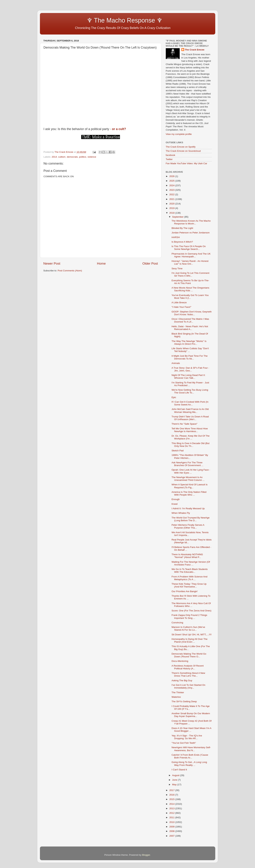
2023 (172, 190)
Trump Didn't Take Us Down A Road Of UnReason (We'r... (190, 418)
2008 (172, 831)
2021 (172, 199)
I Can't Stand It (179, 770)
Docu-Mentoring (180, 661)
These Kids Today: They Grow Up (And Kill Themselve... (189, 585)
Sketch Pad (177, 451)
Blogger (146, 855)
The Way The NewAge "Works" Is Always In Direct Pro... (189, 343)
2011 (172, 817)
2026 (172, 176)
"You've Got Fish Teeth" (184, 743)
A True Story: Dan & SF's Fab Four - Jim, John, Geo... (190, 369)
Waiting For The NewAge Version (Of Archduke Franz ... (191, 563)
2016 (172, 795)
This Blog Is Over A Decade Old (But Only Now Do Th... (190, 445)
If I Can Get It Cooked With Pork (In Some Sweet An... (190, 403)
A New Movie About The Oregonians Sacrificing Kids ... (190, 289)
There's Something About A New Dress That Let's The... (188, 674)
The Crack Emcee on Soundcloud (183, 151)
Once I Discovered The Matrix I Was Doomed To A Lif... (190, 320)
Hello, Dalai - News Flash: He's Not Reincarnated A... (190, 328)
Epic (174, 397)
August (176, 775)
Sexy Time (177, 268)
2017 (172, 790)
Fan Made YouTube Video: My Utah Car (187, 163)
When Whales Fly (181, 513)
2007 (172, 836)
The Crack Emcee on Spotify (181, 147)
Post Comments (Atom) (70, 271)
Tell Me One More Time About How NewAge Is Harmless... (190, 430)
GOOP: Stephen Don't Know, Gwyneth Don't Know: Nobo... (192, 313)
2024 (172, 185)
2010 (172, 822)
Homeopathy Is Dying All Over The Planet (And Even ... (189, 640)
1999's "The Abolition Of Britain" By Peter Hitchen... (190, 456)
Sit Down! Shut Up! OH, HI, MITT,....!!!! (191, 635)
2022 (172, 194)
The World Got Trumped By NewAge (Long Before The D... (191, 519)
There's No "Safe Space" (184, 424)
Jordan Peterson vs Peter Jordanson (191, 233)
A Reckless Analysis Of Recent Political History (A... (188, 667)
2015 (172, 799)
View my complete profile (179, 134)
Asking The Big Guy (182, 680)
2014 (54, 157)
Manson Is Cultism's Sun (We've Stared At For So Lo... (188, 628)
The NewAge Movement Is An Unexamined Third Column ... (188, 479)
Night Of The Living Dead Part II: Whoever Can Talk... (188, 377)
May (175, 785)
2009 (172, 827)
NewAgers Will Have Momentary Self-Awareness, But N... (191, 749)
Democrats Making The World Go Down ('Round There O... (189, 655)
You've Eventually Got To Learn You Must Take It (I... (190, 297)
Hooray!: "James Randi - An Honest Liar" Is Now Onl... (190, 262)
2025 (172, 181)
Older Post (150, 263)
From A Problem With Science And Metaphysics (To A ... (189, 578)
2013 (172, 808)
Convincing (177, 623)
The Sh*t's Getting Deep (184, 701)
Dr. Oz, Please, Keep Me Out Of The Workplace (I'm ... (191, 437)
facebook (171, 155)
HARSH (176, 237)
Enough (176, 499)
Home (101, 263)
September (178, 217)
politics (83, 157)
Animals (176, 363)
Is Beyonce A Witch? (182, 242)
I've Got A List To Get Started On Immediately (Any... (188, 686)
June (175, 780)
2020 (172, 204)
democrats (72, 157)
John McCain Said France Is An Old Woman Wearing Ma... (190, 411)
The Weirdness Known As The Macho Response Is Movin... (191, 222)
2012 (172, 813)
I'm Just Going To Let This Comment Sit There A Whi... (190, 274)
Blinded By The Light (182, 228)
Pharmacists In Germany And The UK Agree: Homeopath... (191, 255)
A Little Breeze (179, 302)
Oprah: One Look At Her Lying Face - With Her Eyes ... (191, 471)
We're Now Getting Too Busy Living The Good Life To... (190, 391)
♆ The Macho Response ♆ (104, 20)
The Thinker (178, 692)
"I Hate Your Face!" (181, 307)
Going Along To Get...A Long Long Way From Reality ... (189, 764)
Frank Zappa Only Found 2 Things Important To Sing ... (189, 616)
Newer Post (52, 263)
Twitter (169, 159)
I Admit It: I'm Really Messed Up (188, 508)
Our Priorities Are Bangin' (185, 591)
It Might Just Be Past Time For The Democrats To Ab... (190, 357)
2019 (172, 208)
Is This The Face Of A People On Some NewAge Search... (189, 248)
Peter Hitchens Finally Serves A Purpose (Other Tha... (188, 526)
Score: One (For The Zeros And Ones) (191, 611)
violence (92, 157)
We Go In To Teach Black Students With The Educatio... (190, 571)
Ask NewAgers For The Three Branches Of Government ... (187, 464)
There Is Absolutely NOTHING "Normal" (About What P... (187, 556)
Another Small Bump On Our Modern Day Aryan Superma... (191, 715)
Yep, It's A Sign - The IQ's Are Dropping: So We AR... (187, 737)
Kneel (175, 504)
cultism (62, 157)
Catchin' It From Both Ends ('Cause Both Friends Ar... (190, 756)
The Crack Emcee (195, 50)
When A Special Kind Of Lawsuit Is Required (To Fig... (189, 486)
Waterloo (176, 697)
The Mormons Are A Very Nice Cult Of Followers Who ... (191, 605)
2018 (172, 213)
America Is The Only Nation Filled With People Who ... (189, 493)
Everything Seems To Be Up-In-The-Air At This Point (190, 282)
